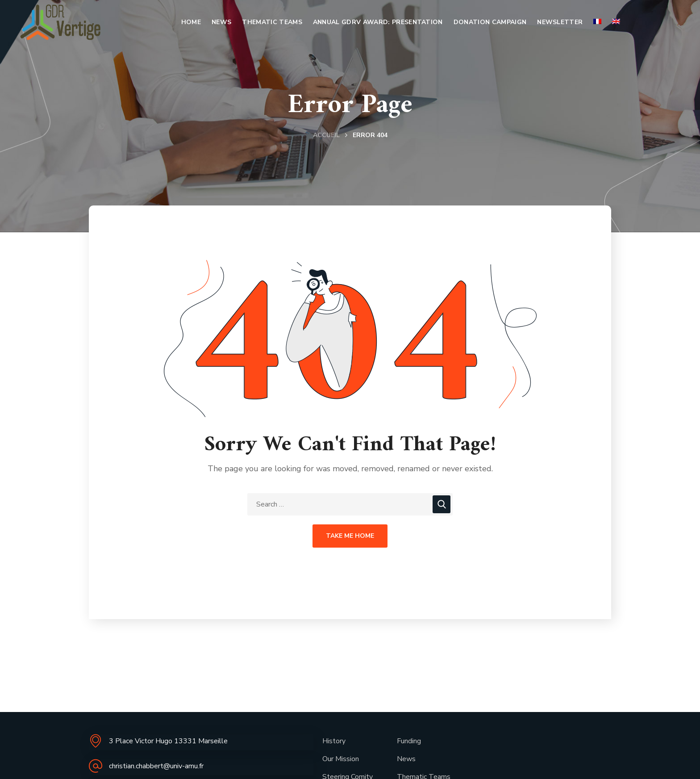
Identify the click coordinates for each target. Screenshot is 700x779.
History (334, 741)
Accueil (326, 135)
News (406, 759)
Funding (409, 741)
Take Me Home (350, 536)
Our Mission (341, 759)
